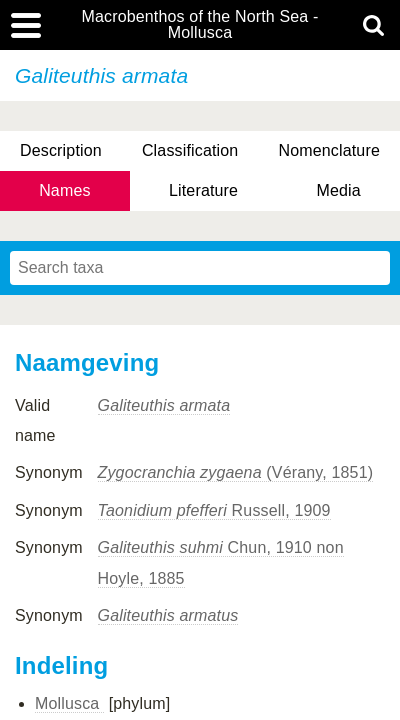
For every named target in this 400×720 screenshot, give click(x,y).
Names (64, 190)
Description (61, 150)
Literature (203, 190)
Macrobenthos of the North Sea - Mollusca (199, 25)
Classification (190, 150)
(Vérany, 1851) (236, 472)
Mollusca (69, 703)
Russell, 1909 (214, 510)
